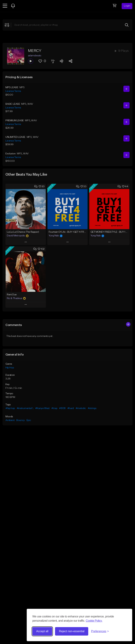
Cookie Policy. (94, 621)
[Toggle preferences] (100, 631)
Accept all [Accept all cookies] (42, 631)
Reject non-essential (72, 631)
